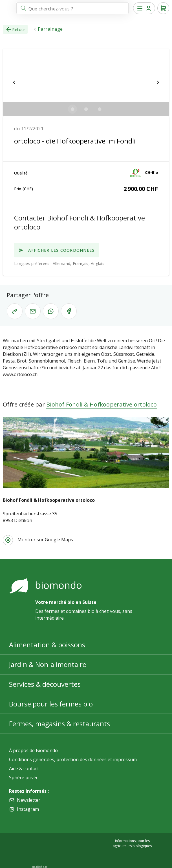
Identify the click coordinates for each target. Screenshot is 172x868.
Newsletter (29, 800)
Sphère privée (24, 778)
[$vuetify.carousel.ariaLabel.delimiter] (72, 109)
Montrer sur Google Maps (45, 540)
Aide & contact (24, 768)
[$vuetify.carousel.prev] (14, 82)
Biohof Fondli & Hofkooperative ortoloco (102, 404)
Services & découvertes (45, 684)
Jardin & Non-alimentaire (48, 664)
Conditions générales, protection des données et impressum (73, 759)
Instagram (28, 809)
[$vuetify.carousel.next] (158, 82)
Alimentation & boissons (47, 645)
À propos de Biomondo (33, 750)
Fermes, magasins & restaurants (59, 724)
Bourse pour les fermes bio (51, 704)
